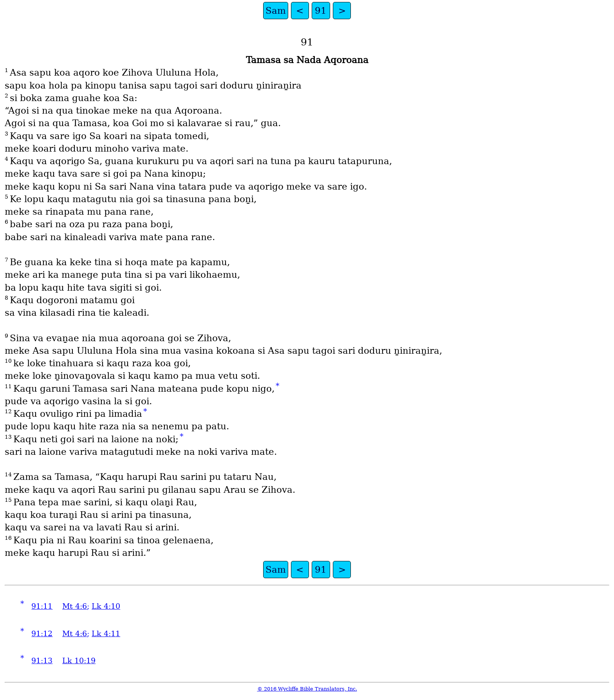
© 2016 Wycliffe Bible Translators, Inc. (307, 689)
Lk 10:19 (79, 661)
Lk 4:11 (106, 634)
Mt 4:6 (75, 606)
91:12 (42, 634)
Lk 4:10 (106, 606)
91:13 (42, 661)
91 (321, 11)
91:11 (42, 606)
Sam (276, 11)
